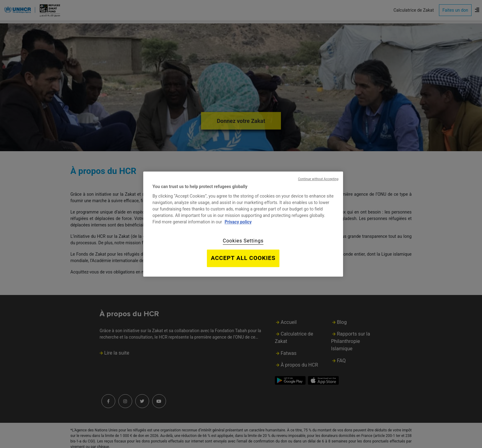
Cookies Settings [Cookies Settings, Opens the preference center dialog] (243, 241)
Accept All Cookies (243, 258)
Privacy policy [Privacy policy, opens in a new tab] (238, 222)
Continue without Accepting (318, 179)
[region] (243, 224)
